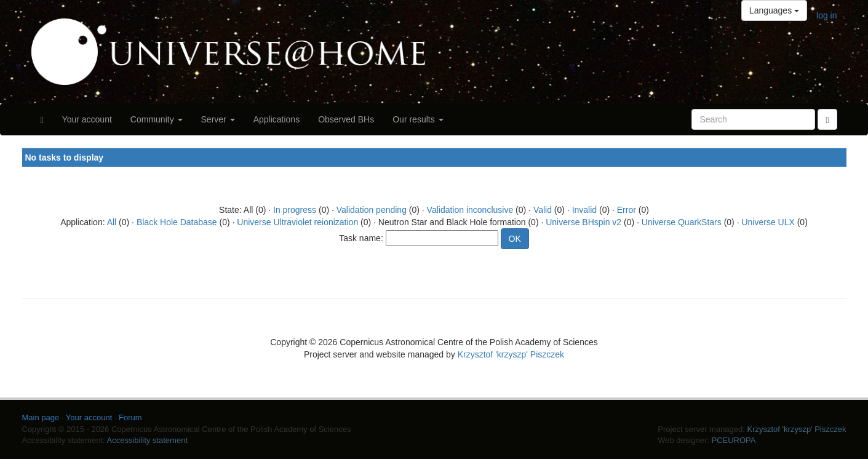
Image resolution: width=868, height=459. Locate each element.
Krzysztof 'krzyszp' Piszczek (511, 354)
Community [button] (157, 119)
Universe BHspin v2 (583, 222)
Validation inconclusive (470, 210)
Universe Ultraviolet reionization (297, 222)
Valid (543, 210)
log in (826, 15)
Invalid (584, 210)
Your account (87, 119)
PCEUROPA (733, 440)
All (112, 222)
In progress (295, 210)
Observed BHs (346, 119)
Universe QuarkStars (682, 222)
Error (627, 210)
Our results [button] (418, 119)
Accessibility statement (148, 440)
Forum (130, 417)
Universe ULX (768, 222)
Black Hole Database (177, 222)
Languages (774, 10)
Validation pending (372, 210)
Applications (277, 119)
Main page (41, 417)
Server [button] (218, 119)
